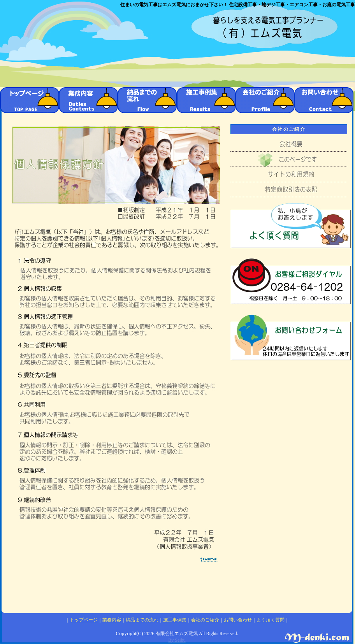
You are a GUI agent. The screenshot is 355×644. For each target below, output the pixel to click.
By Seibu (177, 640)
